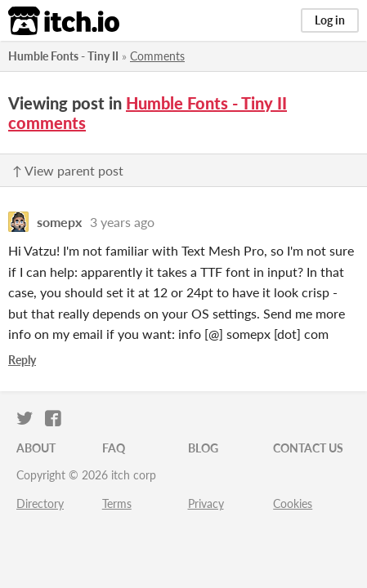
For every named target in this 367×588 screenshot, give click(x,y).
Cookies (293, 503)
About (36, 448)
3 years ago (122, 222)
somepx (59, 222)
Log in (330, 20)
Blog (203, 448)
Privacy (206, 503)
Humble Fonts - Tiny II (63, 56)
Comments (157, 56)
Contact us (308, 448)
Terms (117, 503)
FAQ (114, 448)
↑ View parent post (68, 170)
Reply (22, 360)
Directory (40, 503)
